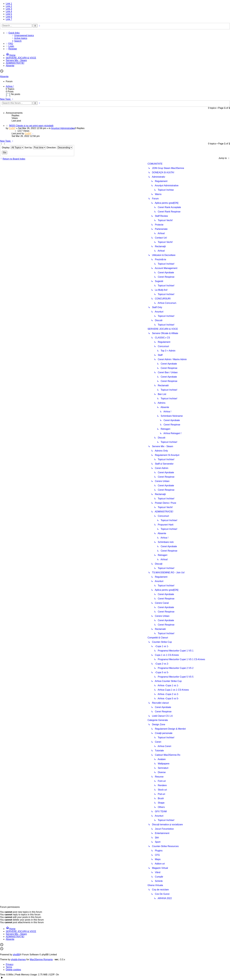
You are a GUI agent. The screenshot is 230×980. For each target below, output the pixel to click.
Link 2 (9, 6)
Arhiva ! (10, 86)
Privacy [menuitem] (10, 964)
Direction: (60, 148)
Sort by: (35, 148)
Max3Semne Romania (41, 959)
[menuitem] (120, 36)
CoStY (12, 128)
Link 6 (9, 17)
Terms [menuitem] (9, 967)
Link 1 (9, 4)
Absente (4, 76)
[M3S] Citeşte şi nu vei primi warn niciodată (31, 126)
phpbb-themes (18, 959)
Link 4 (9, 11)
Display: (13, 148)
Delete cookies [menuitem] (13, 970)
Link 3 (9, 9)
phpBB (16, 955)
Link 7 (9, 19)
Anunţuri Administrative (63, 128)
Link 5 (9, 14)
